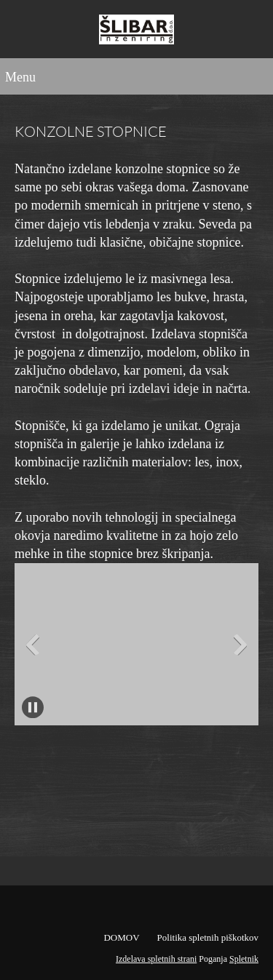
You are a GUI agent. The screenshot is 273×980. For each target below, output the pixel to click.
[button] (136, 644)
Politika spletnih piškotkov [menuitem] (208, 937)
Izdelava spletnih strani (156, 959)
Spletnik (244, 959)
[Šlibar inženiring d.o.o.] (136, 33)
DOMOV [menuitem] (121, 937)
